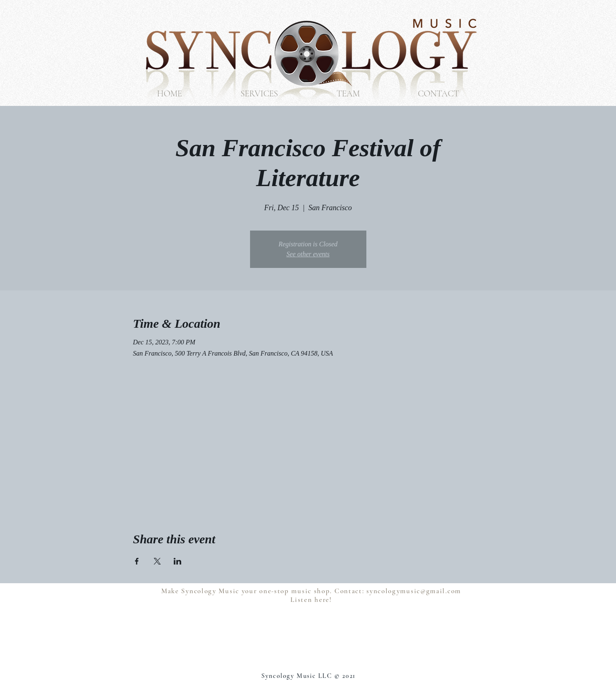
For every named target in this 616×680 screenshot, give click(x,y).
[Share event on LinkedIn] (178, 561)
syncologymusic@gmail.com (414, 591)
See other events (308, 254)
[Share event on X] (157, 561)
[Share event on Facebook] (137, 561)
